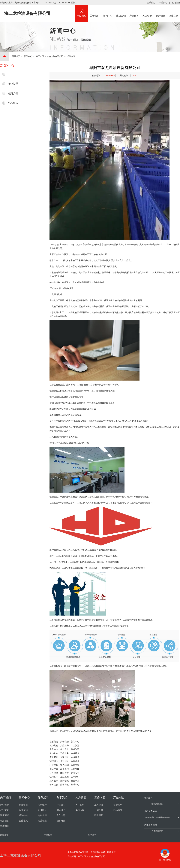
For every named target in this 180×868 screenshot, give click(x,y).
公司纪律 (54, 773)
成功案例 (121, 11)
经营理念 (54, 765)
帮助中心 (75, 785)
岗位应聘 (64, 769)
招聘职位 (54, 761)
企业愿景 (64, 777)
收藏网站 (163, 3)
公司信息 (54, 785)
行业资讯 (13, 84)
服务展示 (54, 781)
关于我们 (95, 11)
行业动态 (75, 781)
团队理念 (54, 769)
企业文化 (174, 11)
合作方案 (75, 765)
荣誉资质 (64, 785)
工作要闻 (75, 769)
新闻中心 (108, 11)
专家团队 (64, 757)
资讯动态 (160, 11)
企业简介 (75, 753)
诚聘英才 (54, 777)
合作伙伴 (75, 761)
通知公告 (13, 93)
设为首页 (176, 3)
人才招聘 (80, 805)
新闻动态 (64, 781)
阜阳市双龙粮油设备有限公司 (50, 56)
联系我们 (151, 3)
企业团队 (64, 761)
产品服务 (134, 11)
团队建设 (64, 773)
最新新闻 (13, 74)
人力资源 (147, 11)
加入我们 (64, 765)
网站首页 (82, 11)
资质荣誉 (54, 757)
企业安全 (75, 773)
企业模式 (75, 757)
